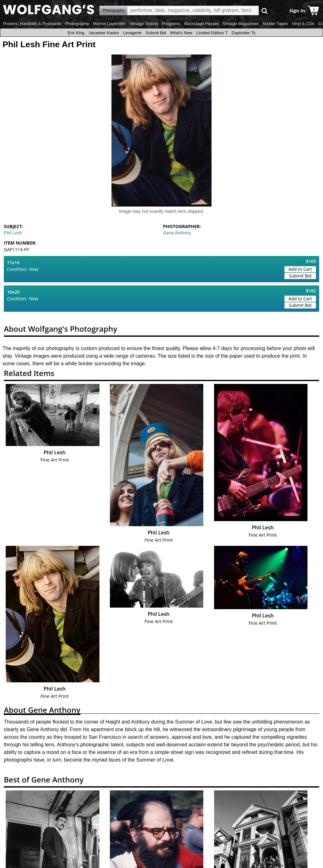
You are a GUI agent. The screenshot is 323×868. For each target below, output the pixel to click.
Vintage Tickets (144, 24)
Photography (77, 24)
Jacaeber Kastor (104, 33)
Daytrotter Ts (243, 33)
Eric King (76, 33)
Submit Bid (156, 33)
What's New (181, 33)
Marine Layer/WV (109, 24)
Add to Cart (300, 269)
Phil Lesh (13, 233)
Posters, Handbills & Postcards (32, 24)
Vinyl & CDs (303, 24)
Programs (171, 24)
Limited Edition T (212, 33)
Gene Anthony (177, 233)
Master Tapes (275, 24)
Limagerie (133, 33)
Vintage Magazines (241, 24)
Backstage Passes (202, 24)
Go (265, 11)
